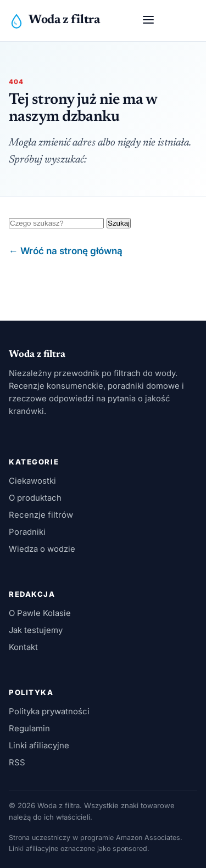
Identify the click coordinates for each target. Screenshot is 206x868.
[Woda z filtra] (54, 21)
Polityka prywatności (49, 712)
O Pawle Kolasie (40, 613)
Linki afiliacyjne (39, 746)
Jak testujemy (36, 630)
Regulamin (29, 729)
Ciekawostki (32, 481)
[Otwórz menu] (148, 21)
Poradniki (27, 532)
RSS (17, 763)
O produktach (35, 498)
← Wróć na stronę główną (66, 251)
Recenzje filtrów (41, 515)
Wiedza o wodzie (42, 549)
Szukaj (119, 223)
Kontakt (23, 647)
